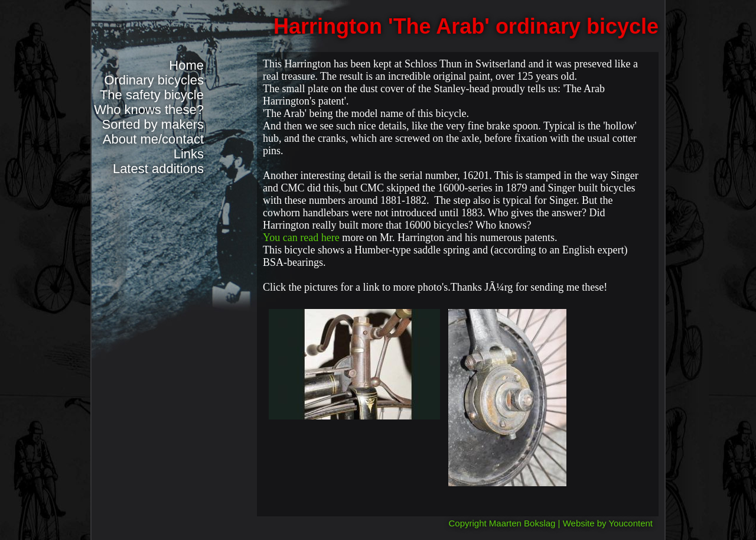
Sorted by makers (153, 124)
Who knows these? (149, 110)
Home (186, 65)
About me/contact (153, 139)
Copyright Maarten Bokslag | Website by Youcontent (551, 523)
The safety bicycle (152, 95)
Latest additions (158, 169)
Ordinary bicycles (154, 80)
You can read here (302, 238)
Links (189, 154)
